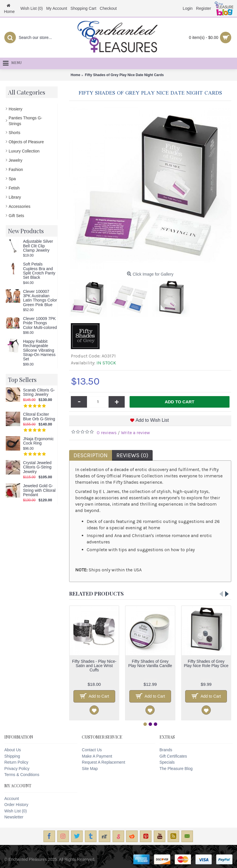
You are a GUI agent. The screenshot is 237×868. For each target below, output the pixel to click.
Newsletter (14, 817)
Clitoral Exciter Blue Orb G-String (39, 417)
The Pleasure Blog (176, 769)
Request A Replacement (103, 762)
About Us (13, 750)
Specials (167, 762)
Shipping (12, 756)
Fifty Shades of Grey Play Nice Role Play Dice (206, 663)
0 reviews (107, 433)
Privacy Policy (17, 769)
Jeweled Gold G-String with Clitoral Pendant (39, 490)
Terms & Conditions (22, 775)
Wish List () (16, 811)
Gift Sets (16, 216)
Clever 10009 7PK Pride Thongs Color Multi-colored (40, 323)
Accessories (19, 206)
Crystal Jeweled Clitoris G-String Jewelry (37, 467)
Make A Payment (97, 756)
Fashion (16, 170)
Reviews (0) (132, 455)
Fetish (14, 188)
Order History (16, 805)
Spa (12, 179)
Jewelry (15, 160)
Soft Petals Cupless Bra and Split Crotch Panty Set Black (39, 271)
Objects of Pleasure (26, 142)
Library (15, 197)
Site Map (90, 769)
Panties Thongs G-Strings (25, 121)
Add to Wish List (152, 420)
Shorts (14, 133)
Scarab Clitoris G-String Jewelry (39, 392)
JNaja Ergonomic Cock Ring (38, 441)
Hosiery (15, 109)
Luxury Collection (24, 151)
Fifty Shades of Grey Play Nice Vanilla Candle (150, 663)
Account (12, 799)
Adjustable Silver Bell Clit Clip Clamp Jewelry (38, 246)
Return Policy (16, 762)
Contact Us (92, 750)
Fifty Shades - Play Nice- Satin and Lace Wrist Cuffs (94, 666)
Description (91, 455)
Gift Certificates (173, 756)
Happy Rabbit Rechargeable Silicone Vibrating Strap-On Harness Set (39, 350)
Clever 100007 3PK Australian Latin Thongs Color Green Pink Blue (40, 298)
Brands (166, 750)
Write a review (135, 433)
